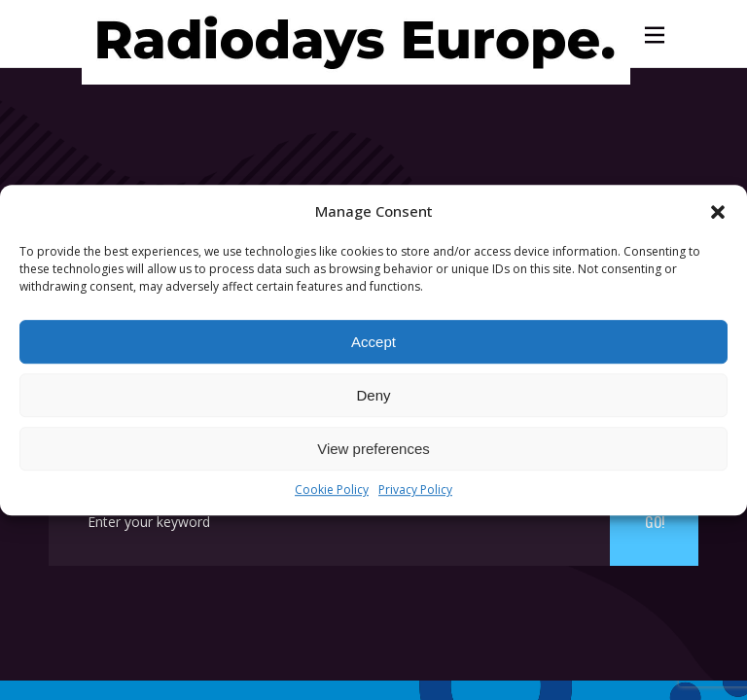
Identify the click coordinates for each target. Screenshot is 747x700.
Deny (373, 395)
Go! (655, 521)
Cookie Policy (332, 490)
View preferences (373, 449)
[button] (718, 212)
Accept (373, 342)
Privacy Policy (415, 490)
